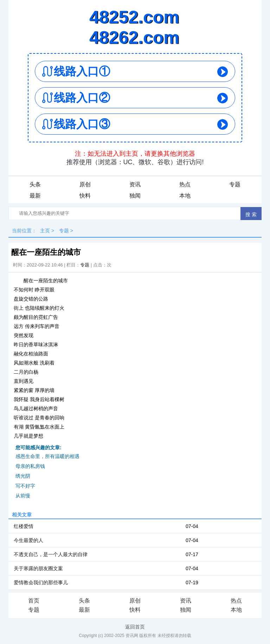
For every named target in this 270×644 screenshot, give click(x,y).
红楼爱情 (24, 526)
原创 (85, 184)
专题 (235, 184)
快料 (85, 196)
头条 (35, 184)
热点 (185, 184)
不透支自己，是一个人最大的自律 (51, 554)
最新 (35, 196)
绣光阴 (23, 476)
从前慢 (23, 496)
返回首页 (135, 627)
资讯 (135, 184)
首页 (34, 601)
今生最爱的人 (28, 540)
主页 (45, 231)
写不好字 (25, 486)
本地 (185, 196)
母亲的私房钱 (30, 466)
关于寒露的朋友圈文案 (38, 568)
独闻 (135, 196)
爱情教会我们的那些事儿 (41, 582)
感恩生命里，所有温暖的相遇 (47, 456)
